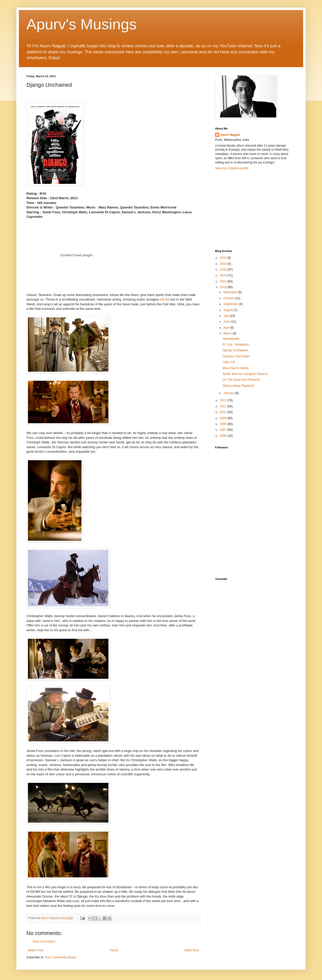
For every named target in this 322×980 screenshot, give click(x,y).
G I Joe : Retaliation (236, 345)
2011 (224, 406)
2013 (224, 287)
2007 (224, 430)
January (229, 393)
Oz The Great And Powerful (241, 380)
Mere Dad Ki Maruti (236, 368)
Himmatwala (231, 339)
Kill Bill (165, 299)
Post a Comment (44, 942)
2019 (224, 258)
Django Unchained (235, 350)
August (229, 310)
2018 (224, 264)
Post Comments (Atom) (61, 957)
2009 (224, 418)
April (227, 328)
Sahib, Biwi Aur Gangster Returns (245, 374)
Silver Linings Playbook (238, 386)
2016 (224, 270)
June (227, 322)
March (228, 333)
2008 (224, 424)
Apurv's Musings (82, 24)
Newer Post (35, 950)
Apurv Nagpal (230, 135)
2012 (224, 400)
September (231, 304)
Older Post (192, 950)
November (231, 292)
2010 (224, 412)
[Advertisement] (253, 209)
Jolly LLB (229, 362)
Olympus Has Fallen (236, 356)
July (227, 316)
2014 (224, 281)
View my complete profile (232, 168)
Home (114, 950)
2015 (224, 275)
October (229, 298)
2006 (224, 436)
